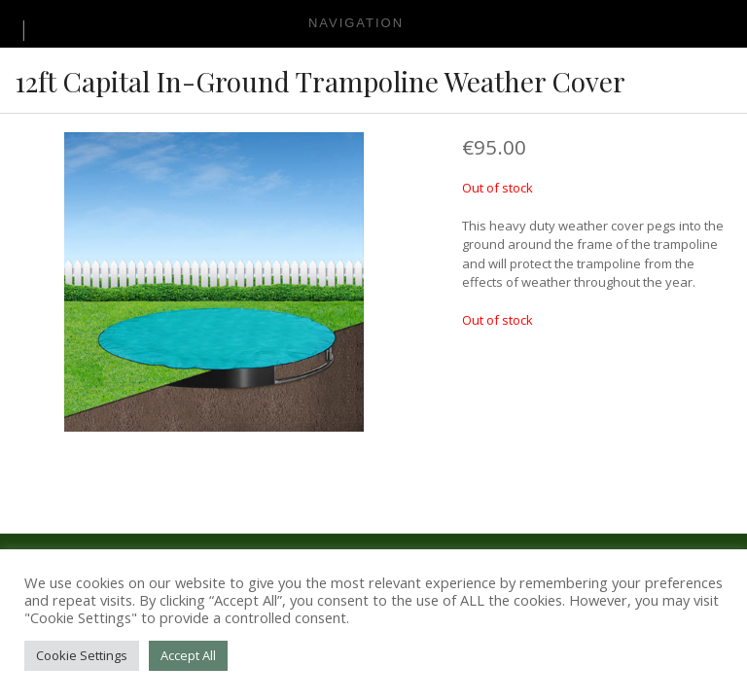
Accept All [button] (188, 655)
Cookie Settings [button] (82, 655)
